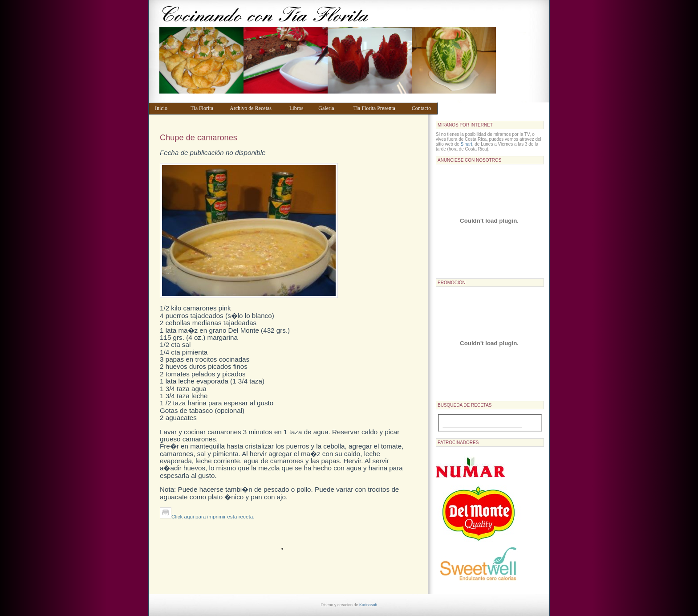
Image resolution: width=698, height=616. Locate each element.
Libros (300, 108)
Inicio (168, 108)
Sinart (467, 144)
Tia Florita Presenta (378, 108)
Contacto (423, 108)
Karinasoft (368, 605)
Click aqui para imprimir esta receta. (207, 516)
